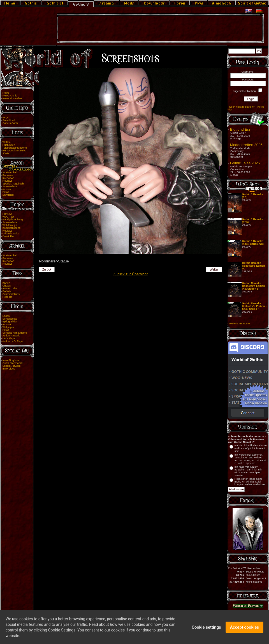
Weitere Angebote (239, 324)
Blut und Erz (240, 129)
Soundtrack (9, 120)
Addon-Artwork (11, 336)
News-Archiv (10, 96)
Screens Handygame (15, 333)
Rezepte (7, 297)
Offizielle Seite (11, 234)
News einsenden (12, 98)
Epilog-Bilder (10, 322)
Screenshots (10, 186)
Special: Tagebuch (13, 184)
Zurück (47, 269)
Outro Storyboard (13, 363)
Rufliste (7, 291)
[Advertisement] (160, 28)
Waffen (7, 142)
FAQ (5, 117)
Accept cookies (244, 630)
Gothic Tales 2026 (245, 163)
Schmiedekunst (11, 294)
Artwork (7, 189)
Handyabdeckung (13, 220)
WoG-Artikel (10, 172)
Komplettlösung (11, 228)
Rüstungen (9, 145)
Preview (7, 214)
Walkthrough (10, 225)
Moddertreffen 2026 (246, 145)
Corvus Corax (11, 123)
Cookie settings (206, 630)
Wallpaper (8, 327)
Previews (8, 175)
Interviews (8, 178)
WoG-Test (8, 217)
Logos (6, 316)
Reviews (7, 181)
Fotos (6, 192)
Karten (6, 283)
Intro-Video (9, 369)
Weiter (214, 269)
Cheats (7, 286)
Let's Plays (9, 338)
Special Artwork (11, 366)
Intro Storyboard (12, 360)
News (6, 93)
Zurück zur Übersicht (130, 274)
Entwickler (9, 195)
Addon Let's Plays (13, 341)
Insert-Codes (10, 288)
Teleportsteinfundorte (15, 148)
